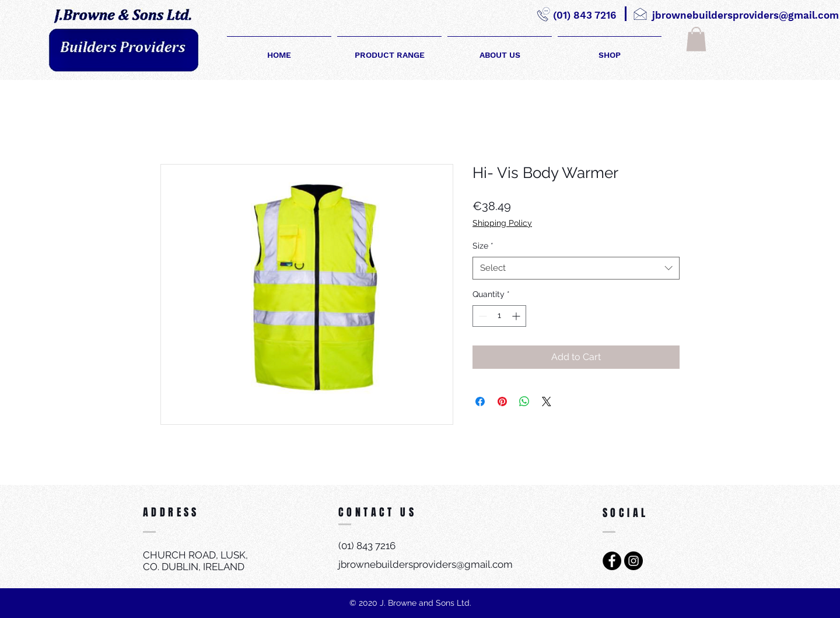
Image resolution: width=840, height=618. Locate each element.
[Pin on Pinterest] (502, 401)
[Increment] (517, 316)
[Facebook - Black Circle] (612, 561)
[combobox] (576, 268)
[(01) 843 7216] (584, 16)
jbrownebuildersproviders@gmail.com (426, 564)
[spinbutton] (499, 316)
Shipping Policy (502, 223)
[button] (696, 39)
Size (483, 246)
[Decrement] (482, 316)
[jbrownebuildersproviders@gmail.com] (745, 16)
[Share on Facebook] (480, 401)
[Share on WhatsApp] (524, 401)
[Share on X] (547, 401)
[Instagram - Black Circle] (633, 561)
